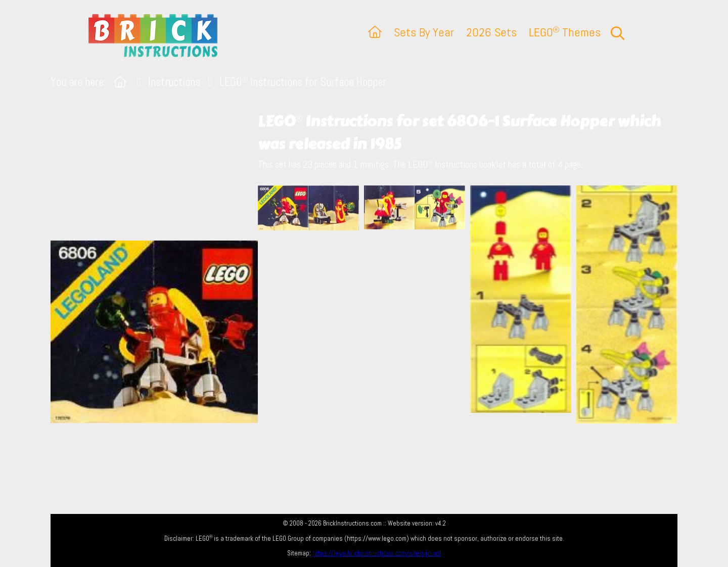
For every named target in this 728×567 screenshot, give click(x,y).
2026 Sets (491, 32)
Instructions (174, 82)
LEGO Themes (565, 32)
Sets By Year (424, 32)
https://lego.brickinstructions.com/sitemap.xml (377, 553)
